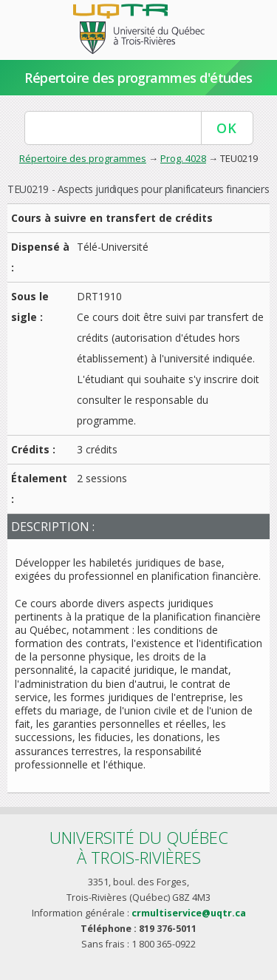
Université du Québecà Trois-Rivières (139, 847)
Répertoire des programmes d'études (138, 78)
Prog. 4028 (183, 158)
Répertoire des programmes (83, 158)
